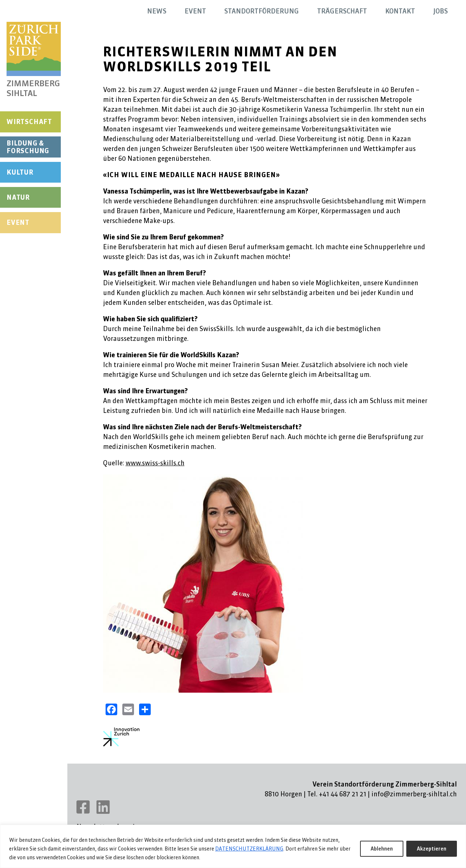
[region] (233, 846)
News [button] (157, 11)
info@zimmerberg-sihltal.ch (414, 794)
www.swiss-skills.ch (155, 463)
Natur (18, 197)
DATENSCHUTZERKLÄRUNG (249, 849)
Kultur (20, 172)
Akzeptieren (432, 849)
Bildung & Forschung (28, 147)
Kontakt (400, 11)
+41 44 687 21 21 (343, 794)
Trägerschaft (342, 11)
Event (18, 222)
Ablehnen (382, 849)
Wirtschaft (29, 122)
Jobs (441, 11)
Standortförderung (262, 11)
